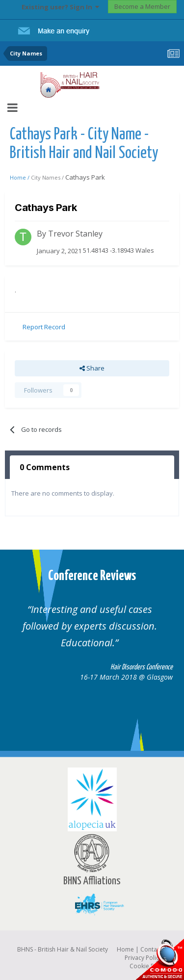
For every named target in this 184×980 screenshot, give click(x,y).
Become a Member (142, 6)
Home (125, 949)
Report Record (44, 327)
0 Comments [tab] (45, 467)
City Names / (48, 177)
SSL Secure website (159, 959)
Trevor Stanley (75, 234)
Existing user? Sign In (60, 7)
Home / (20, 177)
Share (92, 368)
